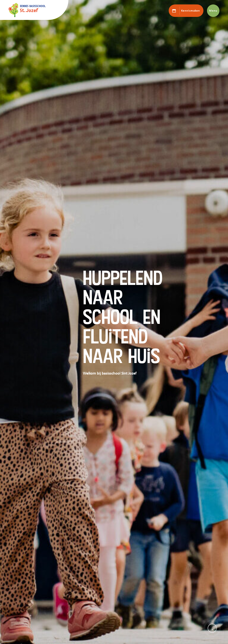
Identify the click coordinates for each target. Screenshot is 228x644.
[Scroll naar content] (212, 628)
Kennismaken (191, 11)
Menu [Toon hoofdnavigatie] (213, 11)
